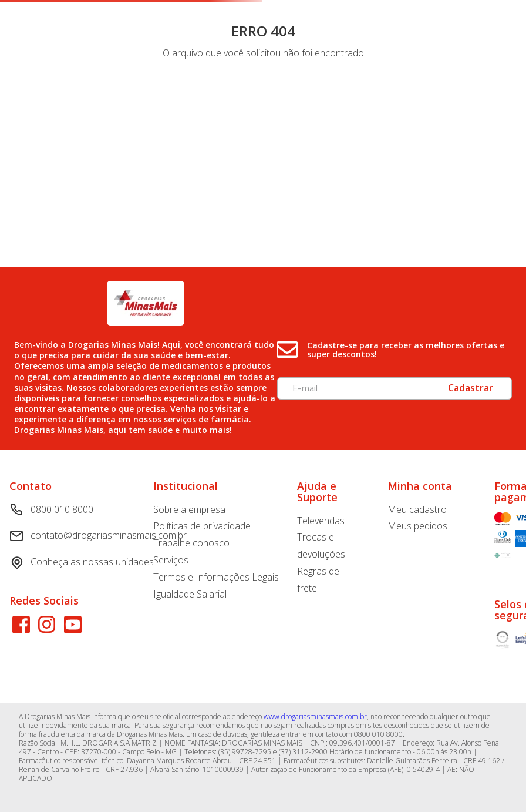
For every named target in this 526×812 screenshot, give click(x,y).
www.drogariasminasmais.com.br (315, 717)
